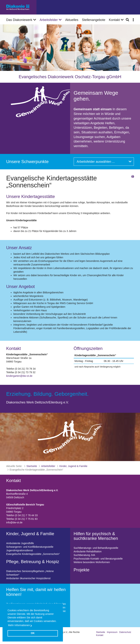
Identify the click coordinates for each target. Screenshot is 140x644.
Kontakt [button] (116, 20)
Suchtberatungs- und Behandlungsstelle (96, 548)
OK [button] (33, 633)
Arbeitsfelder (51, 20)
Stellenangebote (94, 20)
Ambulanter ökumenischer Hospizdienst (28, 578)
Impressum (112, 632)
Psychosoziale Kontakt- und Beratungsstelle (98, 559)
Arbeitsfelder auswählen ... (104, 162)
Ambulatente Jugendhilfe (20, 543)
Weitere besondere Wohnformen (92, 562)
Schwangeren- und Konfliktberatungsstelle (30, 547)
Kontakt (100, 635)
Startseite (32, 466)
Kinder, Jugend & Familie (73, 466)
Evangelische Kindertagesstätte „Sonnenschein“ (33, 554)
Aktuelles (72, 20)
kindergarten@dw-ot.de (19, 376)
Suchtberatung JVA (84, 555)
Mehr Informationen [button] (19, 625)
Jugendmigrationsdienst (20, 550)
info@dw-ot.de (14, 522)
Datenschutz (125, 632)
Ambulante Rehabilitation (88, 551)
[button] (133, 20)
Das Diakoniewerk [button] (21, 20)
